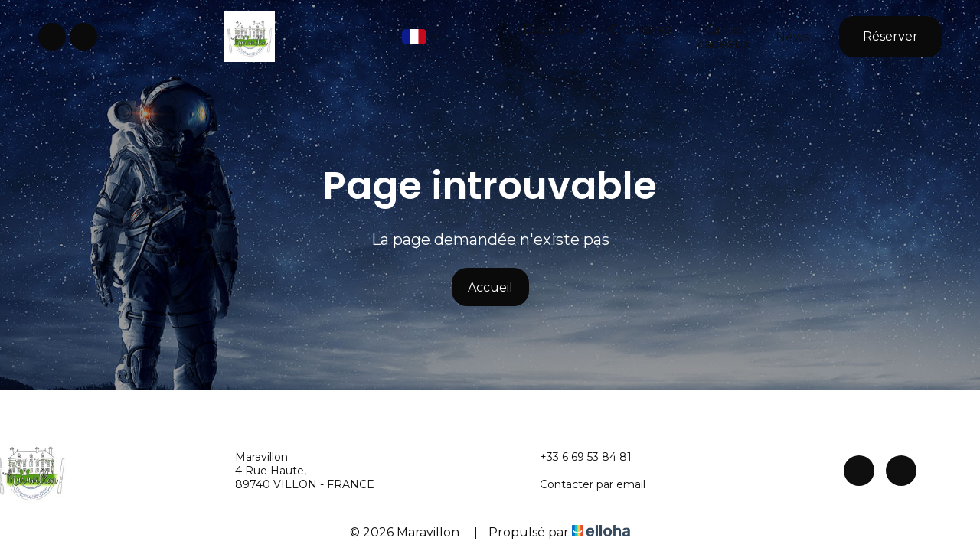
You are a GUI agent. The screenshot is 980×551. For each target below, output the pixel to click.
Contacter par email (584, 484)
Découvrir (554, 36)
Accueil (490, 287)
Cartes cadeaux (724, 37)
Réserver (890, 36)
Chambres (641, 36)
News (792, 37)
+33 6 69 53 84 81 (577, 457)
